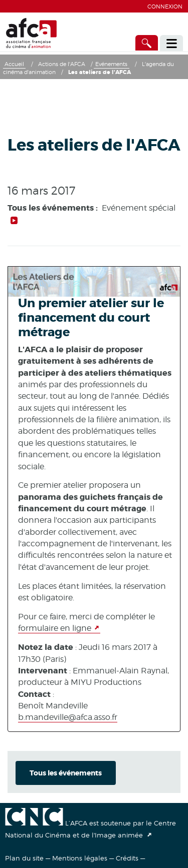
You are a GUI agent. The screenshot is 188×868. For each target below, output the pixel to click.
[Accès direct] (147, 43)
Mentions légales (80, 858)
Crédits (127, 858)
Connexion (165, 7)
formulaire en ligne (55, 628)
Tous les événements (66, 773)
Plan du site (24, 858)
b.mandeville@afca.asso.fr (68, 717)
